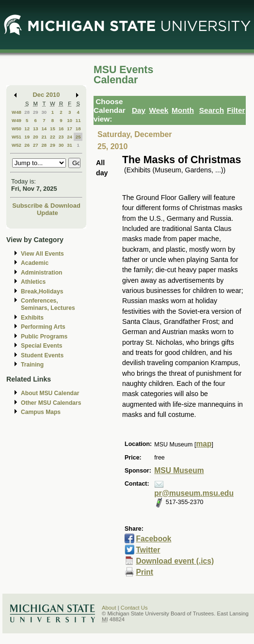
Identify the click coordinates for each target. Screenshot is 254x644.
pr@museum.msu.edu (194, 493)
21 (44, 137)
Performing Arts (43, 327)
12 (27, 129)
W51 (16, 137)
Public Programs (44, 337)
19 (27, 137)
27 (36, 145)
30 (44, 112)
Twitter (148, 550)
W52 (16, 145)
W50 (16, 129)
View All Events (42, 254)
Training (32, 365)
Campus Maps (41, 412)
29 (36, 112)
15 (53, 129)
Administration (41, 273)
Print (144, 572)
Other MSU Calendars (51, 403)
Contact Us (134, 608)
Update (48, 213)
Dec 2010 (47, 95)
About (109, 608)
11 (78, 120)
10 (70, 120)
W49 (16, 120)
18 (78, 129)
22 (53, 137)
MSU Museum (179, 470)
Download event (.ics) (175, 561)
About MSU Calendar (50, 393)
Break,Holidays (42, 291)
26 (27, 145)
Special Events (41, 346)
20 (36, 137)
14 (44, 129)
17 (70, 129)
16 (61, 129)
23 (61, 137)
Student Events (42, 355)
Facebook (153, 539)
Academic (35, 263)
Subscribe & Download (46, 206)
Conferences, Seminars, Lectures (48, 304)
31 (70, 145)
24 (70, 137)
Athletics (33, 282)
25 (78, 137)
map (204, 444)
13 (36, 129)
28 (27, 112)
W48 (16, 112)
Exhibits (32, 318)
